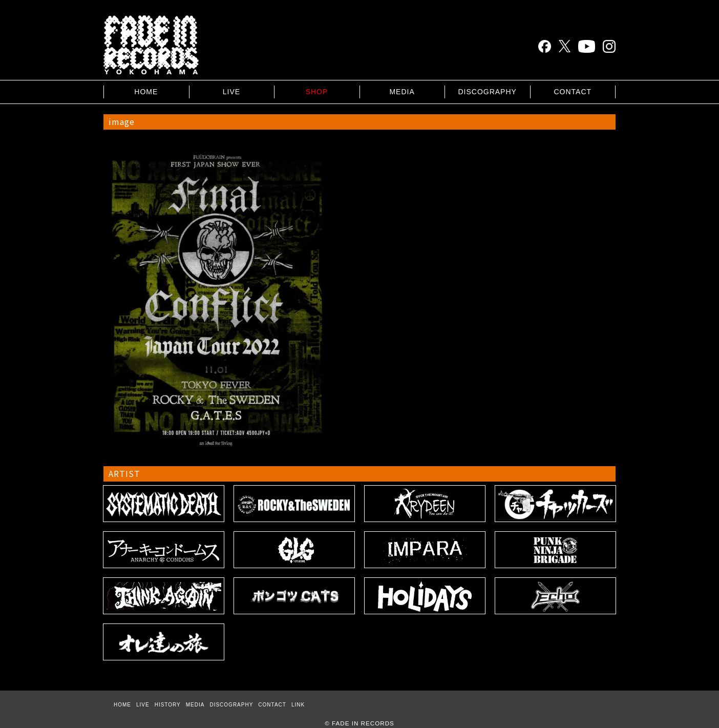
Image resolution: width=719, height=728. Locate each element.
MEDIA (402, 92)
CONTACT (573, 92)
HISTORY (168, 705)
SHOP (317, 92)
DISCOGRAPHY (487, 92)
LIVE (231, 92)
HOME (146, 92)
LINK (298, 705)
